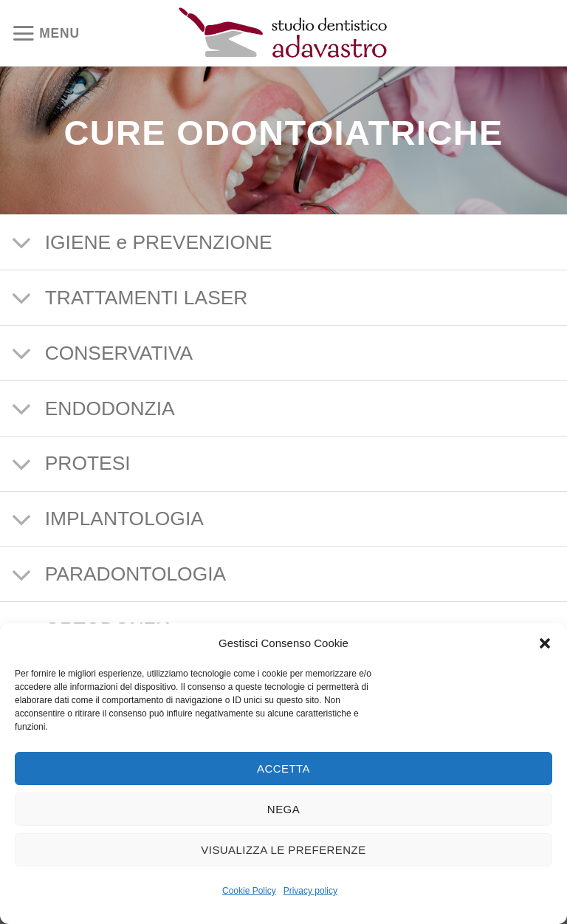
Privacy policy (310, 891)
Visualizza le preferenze (283, 850)
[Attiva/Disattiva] (22, 244)
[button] (545, 643)
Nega (283, 809)
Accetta (283, 769)
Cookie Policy (249, 891)
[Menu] (49, 33)
